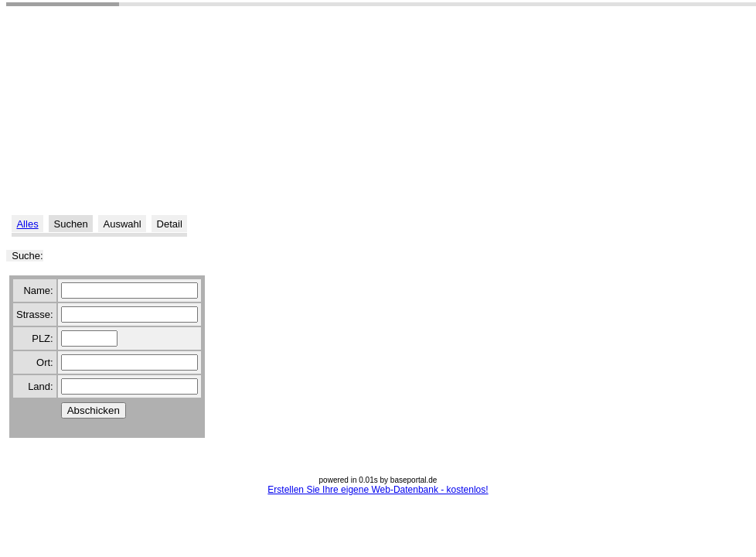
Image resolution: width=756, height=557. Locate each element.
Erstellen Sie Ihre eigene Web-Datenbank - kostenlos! (378, 490)
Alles (27, 224)
